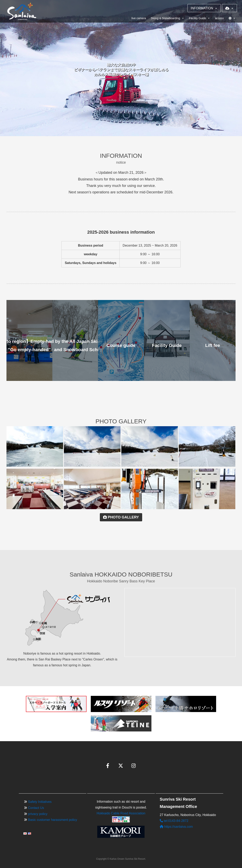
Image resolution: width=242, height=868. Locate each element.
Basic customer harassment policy (53, 820)
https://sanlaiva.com (176, 827)
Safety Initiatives (40, 802)
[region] (121, 68)
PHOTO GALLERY (121, 517)
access (219, 18)
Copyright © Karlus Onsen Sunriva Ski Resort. (121, 859)
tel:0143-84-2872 (174, 821)
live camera (139, 18)
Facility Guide (200, 18)
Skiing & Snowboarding (167, 18)
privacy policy (38, 814)
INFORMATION (204, 8)
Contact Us (36, 808)
